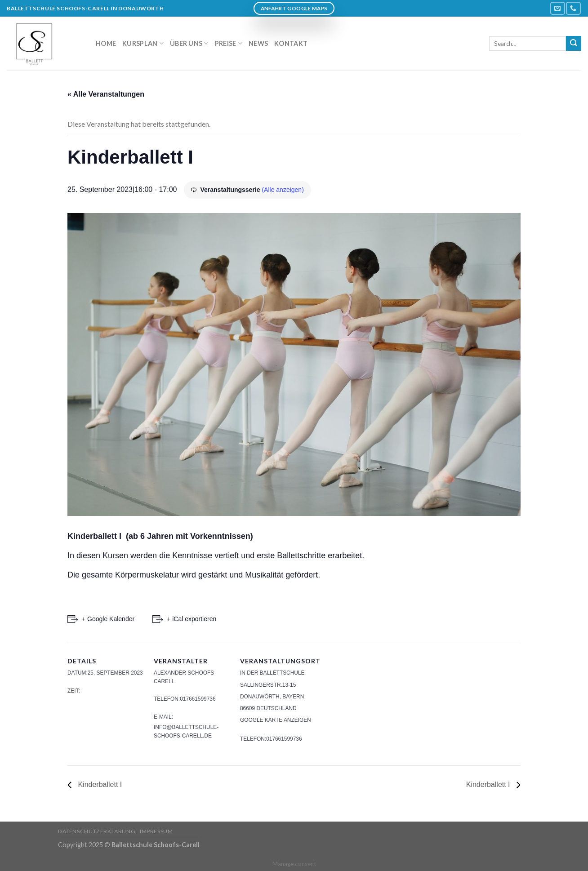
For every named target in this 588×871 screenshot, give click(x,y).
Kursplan (143, 43)
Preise (229, 43)
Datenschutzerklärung (97, 831)
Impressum (156, 831)
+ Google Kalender (108, 619)
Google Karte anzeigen (276, 720)
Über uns (189, 43)
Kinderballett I (99, 784)
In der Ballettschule (272, 673)
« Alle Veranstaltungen (106, 94)
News (258, 43)
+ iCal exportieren (192, 619)
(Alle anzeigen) (283, 190)
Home (106, 43)
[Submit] (574, 44)
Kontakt (291, 43)
